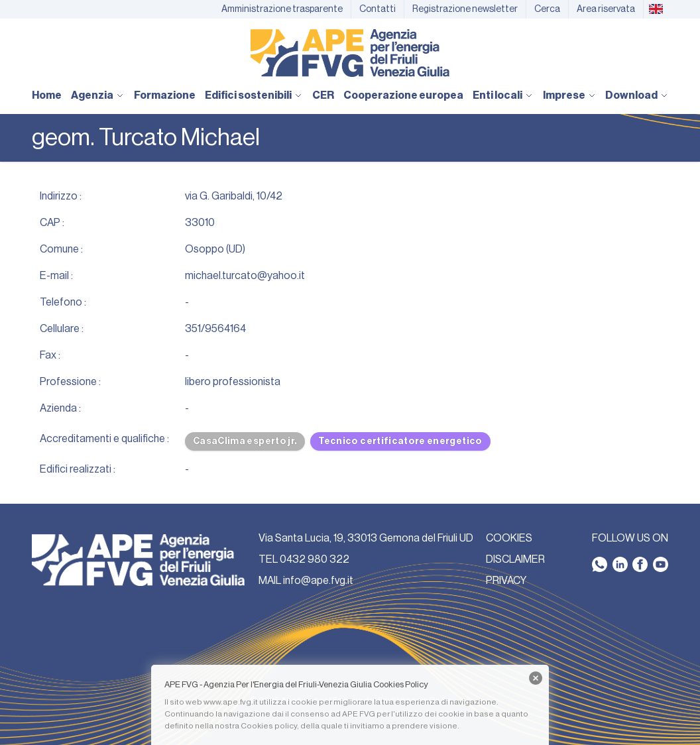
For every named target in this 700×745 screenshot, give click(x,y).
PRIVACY (506, 581)
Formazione (165, 95)
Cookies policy (269, 726)
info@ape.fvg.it (318, 581)
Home (47, 95)
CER (323, 95)
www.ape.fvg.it (231, 702)
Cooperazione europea (403, 95)
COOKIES (509, 538)
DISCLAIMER (515, 559)
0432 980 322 (315, 559)
